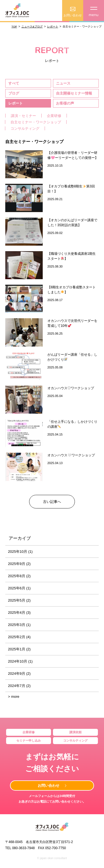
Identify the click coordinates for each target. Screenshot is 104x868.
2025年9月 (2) (19, 564)
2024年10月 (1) (20, 661)
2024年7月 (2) (19, 686)
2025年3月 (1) (19, 625)
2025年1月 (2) (19, 649)
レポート (53, 26)
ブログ (14, 93)
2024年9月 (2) (19, 674)
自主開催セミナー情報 (74, 93)
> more (14, 697)
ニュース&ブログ (32, 26)
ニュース (63, 83)
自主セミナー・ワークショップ (36, 122)
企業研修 (54, 116)
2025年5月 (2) (19, 600)
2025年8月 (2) (19, 576)
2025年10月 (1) (20, 552)
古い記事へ (52, 502)
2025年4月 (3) (19, 613)
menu (94, 12)
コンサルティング (25, 128)
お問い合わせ (49, 786)
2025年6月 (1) (19, 588)
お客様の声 (65, 103)
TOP (14, 26)
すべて (14, 83)
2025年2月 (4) (19, 637)
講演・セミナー (23, 116)
